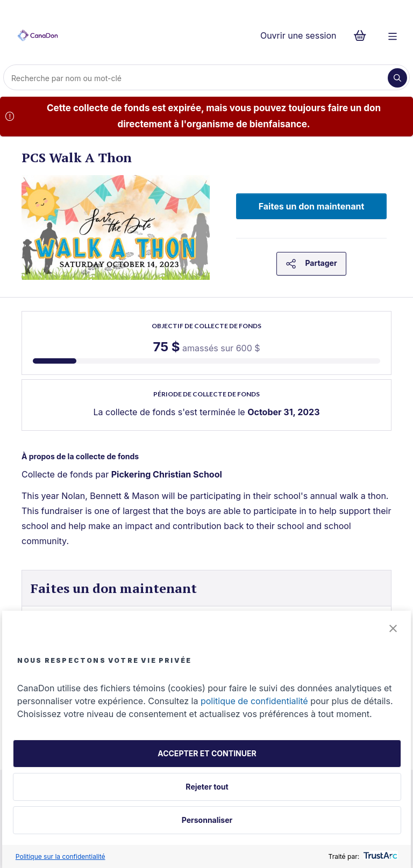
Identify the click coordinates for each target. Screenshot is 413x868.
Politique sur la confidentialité (60, 856)
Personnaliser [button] (207, 820)
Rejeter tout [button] (207, 787)
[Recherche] (197, 78)
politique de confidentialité (254, 701)
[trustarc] (379, 856)
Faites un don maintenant (312, 206)
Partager (311, 264)
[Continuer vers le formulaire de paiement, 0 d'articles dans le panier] (363, 35)
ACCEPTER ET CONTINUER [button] (207, 753)
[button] (393, 629)
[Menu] (393, 35)
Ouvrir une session (298, 35)
